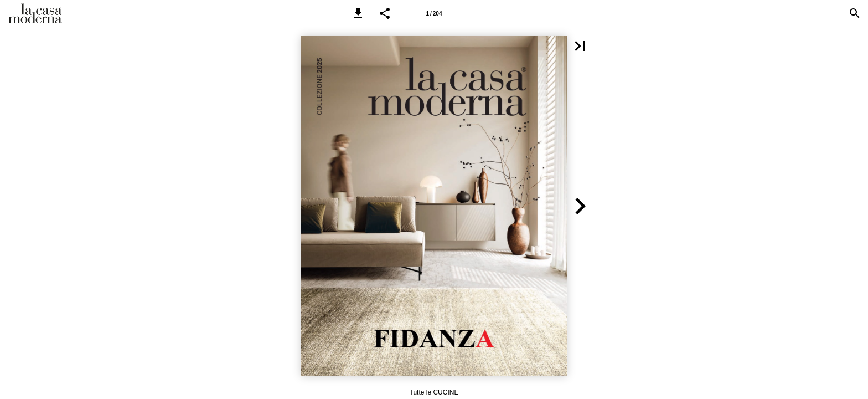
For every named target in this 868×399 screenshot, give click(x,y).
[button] (358, 13)
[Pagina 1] (434, 13)
